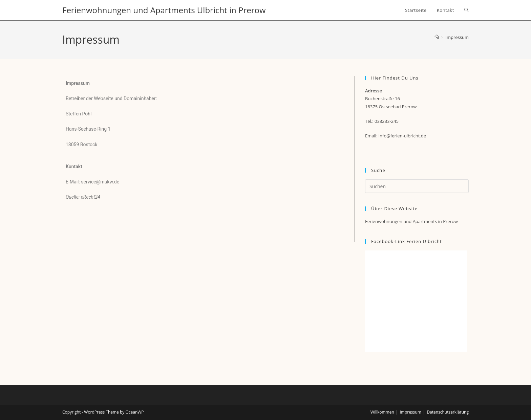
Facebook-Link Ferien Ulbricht (407, 241)
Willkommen (382, 412)
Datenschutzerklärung (448, 412)
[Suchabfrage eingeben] (417, 186)
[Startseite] (437, 37)
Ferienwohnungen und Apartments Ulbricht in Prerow (164, 10)
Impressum (457, 37)
